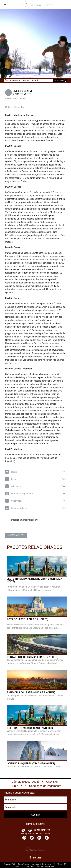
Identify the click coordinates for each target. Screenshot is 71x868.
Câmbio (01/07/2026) (25, 782)
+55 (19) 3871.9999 (39, 830)
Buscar (60, 81)
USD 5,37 (16, 786)
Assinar (35, 815)
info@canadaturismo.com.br (35, 834)
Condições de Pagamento (45, 786)
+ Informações (16, 535)
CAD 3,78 (52, 782)
